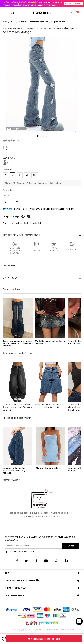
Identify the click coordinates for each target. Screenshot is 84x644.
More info (70, 209)
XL (27, 175)
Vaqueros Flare (58, 22)
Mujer (13, 22)
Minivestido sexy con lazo (48, 468)
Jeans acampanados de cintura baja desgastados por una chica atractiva (18, 343)
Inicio (5, 22)
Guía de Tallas (9, 190)
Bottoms (22, 22)
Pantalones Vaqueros (38, 22)
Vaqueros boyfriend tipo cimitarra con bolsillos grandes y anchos (17, 470)
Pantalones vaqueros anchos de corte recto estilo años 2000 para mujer (17, 407)
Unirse (71, 546)
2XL (35, 175)
